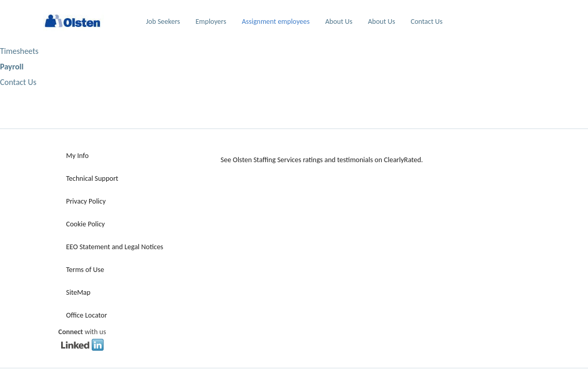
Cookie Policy (86, 224)
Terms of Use (85, 270)
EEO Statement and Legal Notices (115, 247)
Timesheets (19, 51)
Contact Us (427, 21)
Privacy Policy (86, 201)
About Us (339, 21)
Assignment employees (276, 21)
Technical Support (92, 178)
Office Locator (87, 315)
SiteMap (78, 292)
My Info (78, 156)
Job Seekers (163, 21)
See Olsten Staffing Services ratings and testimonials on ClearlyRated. (322, 160)
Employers (211, 21)
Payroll (12, 67)
